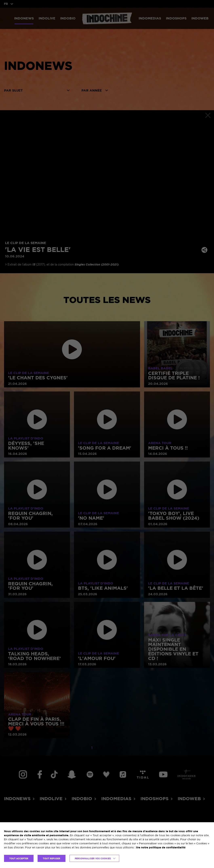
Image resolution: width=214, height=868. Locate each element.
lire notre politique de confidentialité (161, 847)
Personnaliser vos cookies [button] (93, 858)
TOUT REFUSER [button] (52, 858)
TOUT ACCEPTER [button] (19, 858)
